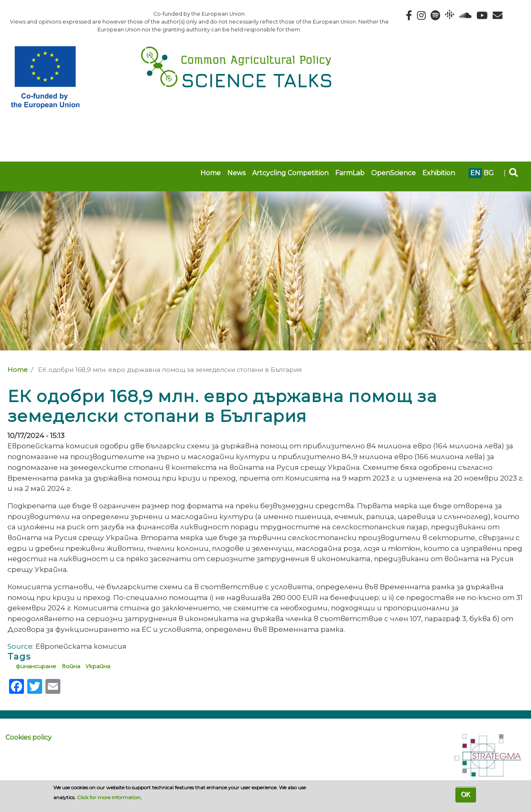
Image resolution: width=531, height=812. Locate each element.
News (236, 173)
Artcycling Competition (290, 173)
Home (211, 173)
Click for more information (109, 797)
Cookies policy (29, 737)
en (475, 173)
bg (489, 173)
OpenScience (393, 173)
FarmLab (350, 173)
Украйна (98, 666)
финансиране (36, 666)
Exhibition (439, 173)
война (71, 666)
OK (466, 794)
